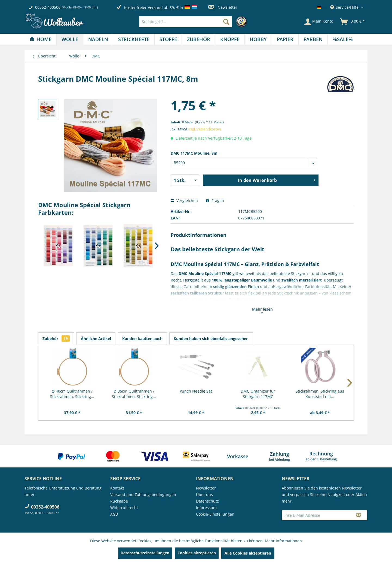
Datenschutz (207, 501)
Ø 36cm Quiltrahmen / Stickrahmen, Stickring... (134, 394)
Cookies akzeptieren (197, 553)
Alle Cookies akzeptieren (248, 553)
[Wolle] (70, 39)
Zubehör (56, 339)
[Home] (40, 39)
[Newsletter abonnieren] (359, 515)
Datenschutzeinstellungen (145, 553)
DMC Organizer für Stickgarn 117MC (258, 394)
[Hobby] (258, 39)
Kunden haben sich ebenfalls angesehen (211, 339)
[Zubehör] (199, 39)
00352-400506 (48, 7)
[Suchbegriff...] (186, 22)
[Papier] (285, 39)
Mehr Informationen (283, 541)
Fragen (215, 201)
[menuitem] (195, 22)
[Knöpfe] (230, 39)
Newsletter (223, 7)
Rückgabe (119, 501)
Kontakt (117, 488)
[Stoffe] (168, 39)
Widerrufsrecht (124, 508)
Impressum (206, 508)
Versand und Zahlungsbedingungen (143, 495)
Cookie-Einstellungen (215, 514)
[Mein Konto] (319, 22)
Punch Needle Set (196, 391)
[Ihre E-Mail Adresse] (316, 515)
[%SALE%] (343, 39)
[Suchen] (226, 22)
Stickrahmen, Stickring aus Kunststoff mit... (320, 394)
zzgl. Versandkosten (205, 129)
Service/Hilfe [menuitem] (345, 7)
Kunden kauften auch (142, 339)
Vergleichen (184, 201)
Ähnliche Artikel (96, 339)
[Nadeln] (98, 39)
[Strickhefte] (134, 39)
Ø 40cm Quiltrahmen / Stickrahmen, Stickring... (72, 394)
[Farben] (313, 39)
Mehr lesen (262, 310)
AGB (114, 514)
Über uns (204, 495)
